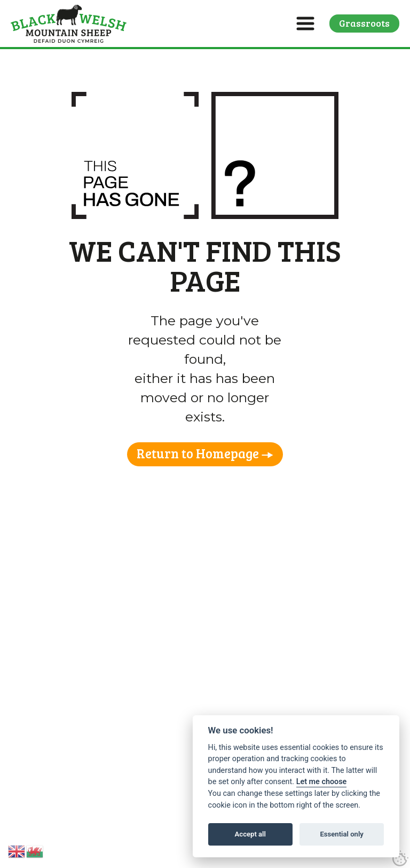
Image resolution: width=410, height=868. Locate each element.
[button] (305, 24)
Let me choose (322, 782)
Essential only (341, 834)
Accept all (250, 834)
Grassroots (364, 23)
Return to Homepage (198, 453)
